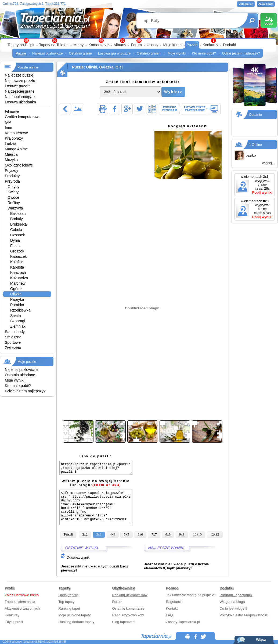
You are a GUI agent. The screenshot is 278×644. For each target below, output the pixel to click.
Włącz (261, 640)
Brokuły (17, 219)
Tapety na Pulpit (21, 45)
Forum (136, 45)
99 (139, 41)
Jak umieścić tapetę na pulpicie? (191, 595)
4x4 (113, 534)
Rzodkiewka (20, 310)
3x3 (99, 534)
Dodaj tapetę (68, 595)
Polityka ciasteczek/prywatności (244, 615)
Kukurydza (19, 278)
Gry (8, 122)
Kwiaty (13, 192)
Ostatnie (255, 115)
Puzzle (192, 45)
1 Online (255, 145)
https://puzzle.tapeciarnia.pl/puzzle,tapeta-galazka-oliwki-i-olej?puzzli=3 (96, 468)
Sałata (16, 316)
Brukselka (18, 224)
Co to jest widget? (234, 608)
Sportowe (13, 342)
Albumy (120, 45)
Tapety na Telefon (54, 45)
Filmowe (12, 111)
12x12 (215, 534)
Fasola (16, 246)
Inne (8, 128)
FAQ (169, 615)
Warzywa (15, 208)
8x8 (168, 534)
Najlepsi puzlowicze (47, 53)
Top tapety (67, 602)
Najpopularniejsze (20, 97)
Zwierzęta (13, 348)
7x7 (154, 534)
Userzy (153, 45)
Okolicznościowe (19, 165)
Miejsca (11, 154)
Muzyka (11, 160)
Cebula (16, 230)
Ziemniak (18, 326)
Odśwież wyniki (75, 557)
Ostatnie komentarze (128, 608)
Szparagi (18, 321)
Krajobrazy (14, 138)
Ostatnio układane (20, 375)
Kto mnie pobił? (204, 53)
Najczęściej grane (20, 91)
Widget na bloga (232, 602)
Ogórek (16, 289)
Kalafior (17, 262)
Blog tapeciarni (124, 622)
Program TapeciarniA (236, 595)
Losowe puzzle (17, 86)
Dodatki (229, 45)
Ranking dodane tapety (77, 622)
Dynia (15, 240)
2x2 (85, 534)
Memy (78, 45)
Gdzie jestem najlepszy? (241, 53)
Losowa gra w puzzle (114, 53)
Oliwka (16, 294)
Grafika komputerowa (23, 117)
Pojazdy (12, 171)
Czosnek (17, 235)
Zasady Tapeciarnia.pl (183, 622)
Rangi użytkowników (128, 615)
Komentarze (98, 45)
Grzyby (13, 187)
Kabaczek (18, 256)
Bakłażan (18, 214)
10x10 (198, 534)
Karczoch (18, 273)
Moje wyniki (177, 53)
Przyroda (12, 181)
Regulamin (174, 602)
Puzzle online (28, 67)
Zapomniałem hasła (20, 602)
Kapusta (17, 267)
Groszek (17, 251)
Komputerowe (16, 133)
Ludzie (10, 144)
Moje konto (172, 45)
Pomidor (17, 305)
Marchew (18, 283)
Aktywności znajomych (22, 608)
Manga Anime (16, 149)
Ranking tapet (69, 608)
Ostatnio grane (80, 53)
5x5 (127, 534)
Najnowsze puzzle (20, 81)
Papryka (17, 299)
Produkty (12, 176)
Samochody (15, 332)
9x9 (182, 534)
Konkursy (210, 45)
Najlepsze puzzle (19, 75)
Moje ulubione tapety (75, 615)
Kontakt (172, 608)
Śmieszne (13, 337)
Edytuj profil (14, 622)
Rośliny (14, 203)
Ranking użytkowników (130, 595)
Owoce (13, 197)
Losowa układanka (20, 102)
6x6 (140, 534)
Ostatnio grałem (149, 53)
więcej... (268, 163)
